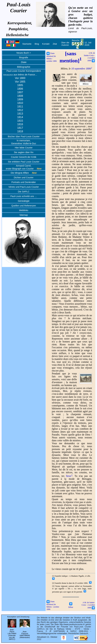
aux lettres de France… (20, 75)
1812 (20, 110)
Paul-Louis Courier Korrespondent (24, 71)
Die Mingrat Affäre (24, 173)
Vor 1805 (20, 82)
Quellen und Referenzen (24, 206)
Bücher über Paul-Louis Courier (24, 136)
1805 (20, 85)
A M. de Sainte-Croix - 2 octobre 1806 (89, 57)
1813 (20, 114)
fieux (69, 476)
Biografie (24, 58)
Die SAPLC (24, 192)
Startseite (27, 44)
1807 (20, 92)
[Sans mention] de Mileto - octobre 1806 (52, 57)
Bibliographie (24, 67)
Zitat (55, 44)
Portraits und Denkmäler (24, 182)
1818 (20, 131)
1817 (20, 128)
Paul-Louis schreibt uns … (24, 196)
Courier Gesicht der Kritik (24, 157)
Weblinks (24, 210)
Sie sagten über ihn (24, 152)
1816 (20, 124)
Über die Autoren (65, 44)
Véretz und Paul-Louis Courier (24, 187)
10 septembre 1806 (82, 69)
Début (71, 606)
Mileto (86, 83)
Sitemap (24, 215)
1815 (20, 121)
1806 (20, 89)
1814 (20, 117)
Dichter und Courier (24, 178)
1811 (20, 107)
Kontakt (46, 44)
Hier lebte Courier (24, 148)
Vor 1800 (20, 78)
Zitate (24, 62)
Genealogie (24, 201)
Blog (37, 44)
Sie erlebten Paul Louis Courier (24, 162)
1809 (20, 99)
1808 (20, 96)
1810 (20, 103)
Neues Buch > (24, 53)
